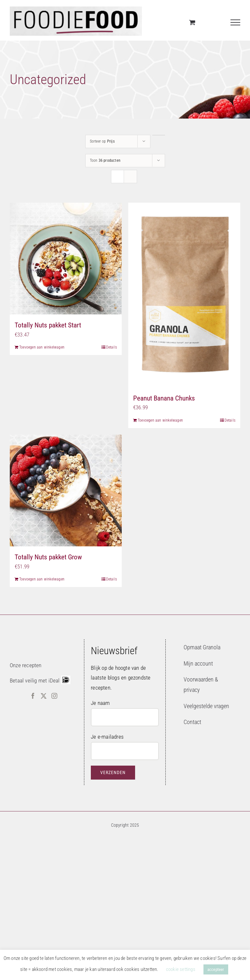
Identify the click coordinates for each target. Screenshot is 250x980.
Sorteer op (102, 141)
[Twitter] (44, 696)
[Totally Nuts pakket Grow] (66, 490)
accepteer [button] (216, 969)
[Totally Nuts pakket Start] (66, 259)
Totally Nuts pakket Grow (48, 557)
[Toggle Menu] (236, 22)
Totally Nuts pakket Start (48, 325)
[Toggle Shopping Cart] (192, 22)
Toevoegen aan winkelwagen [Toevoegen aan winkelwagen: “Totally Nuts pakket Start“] (42, 347)
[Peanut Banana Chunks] (184, 295)
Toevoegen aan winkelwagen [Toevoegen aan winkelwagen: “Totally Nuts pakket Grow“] (42, 579)
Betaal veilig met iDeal (35, 681)
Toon (105, 160)
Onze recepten (26, 665)
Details (111, 347)
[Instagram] (54, 696)
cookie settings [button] (181, 969)
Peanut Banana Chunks (164, 398)
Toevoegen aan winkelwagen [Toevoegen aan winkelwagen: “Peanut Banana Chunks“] (160, 420)
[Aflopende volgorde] (159, 135)
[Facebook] (33, 696)
